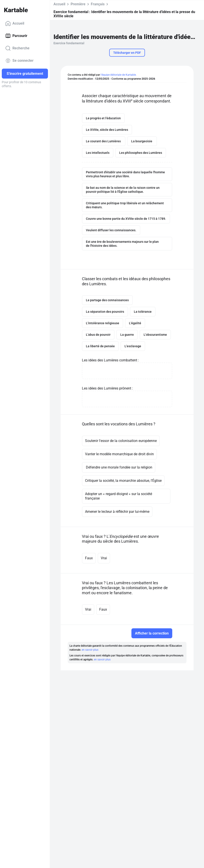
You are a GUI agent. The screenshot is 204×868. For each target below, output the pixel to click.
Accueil (15, 23)
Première (78, 4)
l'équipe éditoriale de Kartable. (119, 75)
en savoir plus (90, 650)
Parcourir (16, 36)
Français (98, 4)
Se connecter (19, 61)
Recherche (17, 48)
